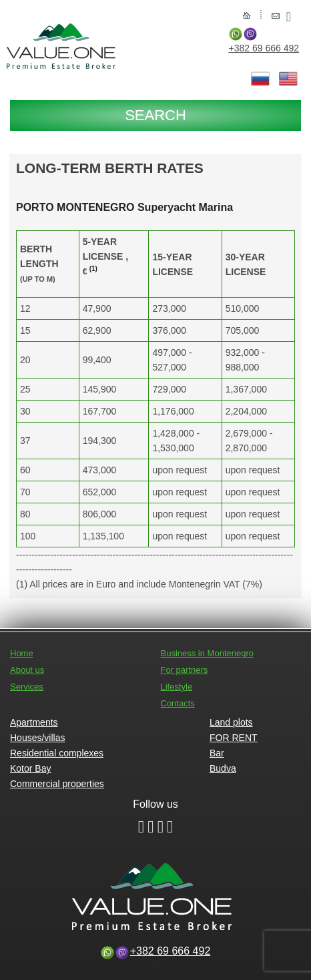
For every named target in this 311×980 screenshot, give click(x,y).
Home (22, 653)
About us (27, 670)
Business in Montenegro (207, 653)
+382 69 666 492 (264, 48)
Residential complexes (57, 753)
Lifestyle (177, 687)
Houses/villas (37, 738)
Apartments (34, 722)
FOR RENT (234, 738)
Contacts (178, 703)
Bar (217, 753)
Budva (223, 768)
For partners (185, 670)
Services (27, 687)
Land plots (231, 722)
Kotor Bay (30, 768)
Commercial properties (57, 784)
